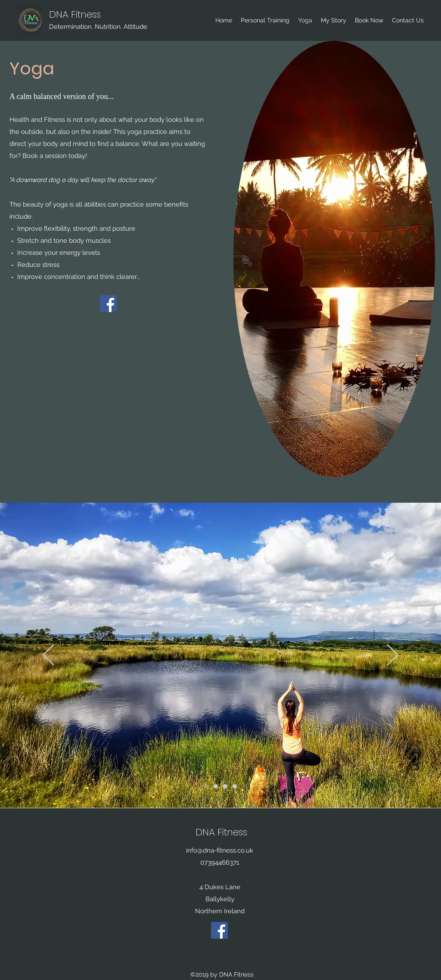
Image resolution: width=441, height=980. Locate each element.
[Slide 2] (216, 786)
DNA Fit (65, 14)
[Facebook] (108, 304)
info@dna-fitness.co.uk (220, 850)
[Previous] (48, 655)
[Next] (393, 655)
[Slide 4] (225, 786)
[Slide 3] (235, 786)
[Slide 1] (206, 786)
